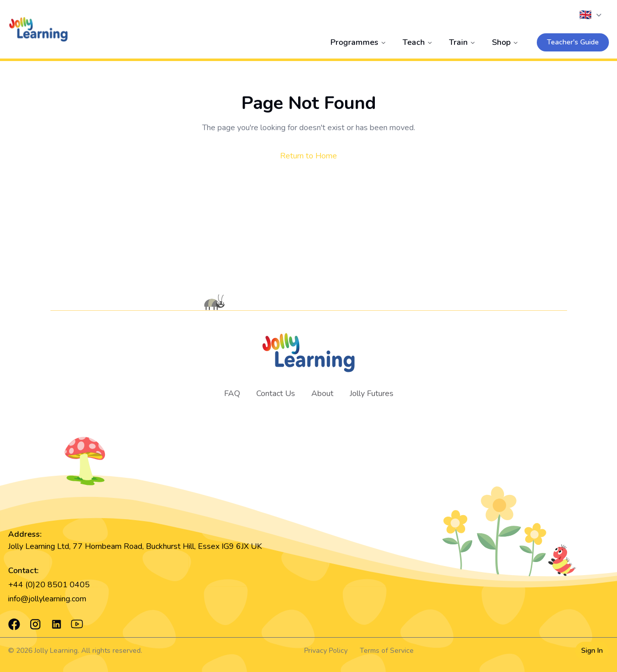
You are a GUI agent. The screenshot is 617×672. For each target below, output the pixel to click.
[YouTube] (77, 624)
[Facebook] (14, 624)
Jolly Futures (372, 394)
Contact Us (276, 394)
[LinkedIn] (57, 624)
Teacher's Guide (573, 42)
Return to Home (308, 156)
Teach (418, 42)
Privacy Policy (326, 651)
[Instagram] (35, 624)
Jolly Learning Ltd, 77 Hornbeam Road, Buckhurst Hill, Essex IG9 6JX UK (135, 546)
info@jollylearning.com (47, 599)
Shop (505, 42)
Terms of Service (387, 651)
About (322, 394)
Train (462, 42)
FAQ (232, 394)
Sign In (592, 651)
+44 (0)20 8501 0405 (49, 585)
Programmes (358, 42)
